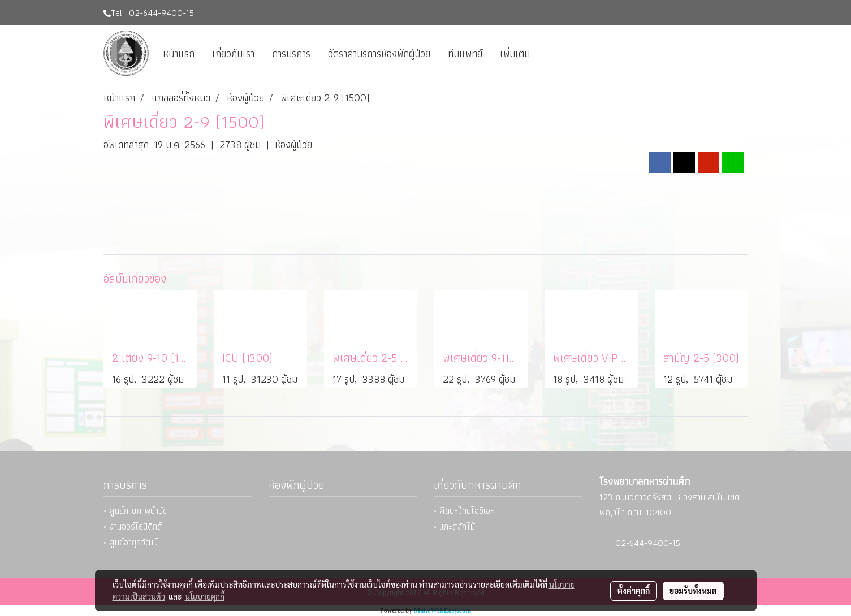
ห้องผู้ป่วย (293, 144)
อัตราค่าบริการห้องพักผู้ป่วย (379, 53)
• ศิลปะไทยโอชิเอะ (464, 511)
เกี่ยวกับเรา (233, 53)
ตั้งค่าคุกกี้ (634, 591)
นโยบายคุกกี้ (205, 596)
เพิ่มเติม (515, 53)
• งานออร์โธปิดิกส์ (133, 526)
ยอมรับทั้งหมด (693, 591)
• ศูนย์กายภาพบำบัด (136, 511)
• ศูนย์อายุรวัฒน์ (131, 542)
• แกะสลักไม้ (454, 526)
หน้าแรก (179, 53)
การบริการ (291, 53)
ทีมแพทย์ (465, 53)
